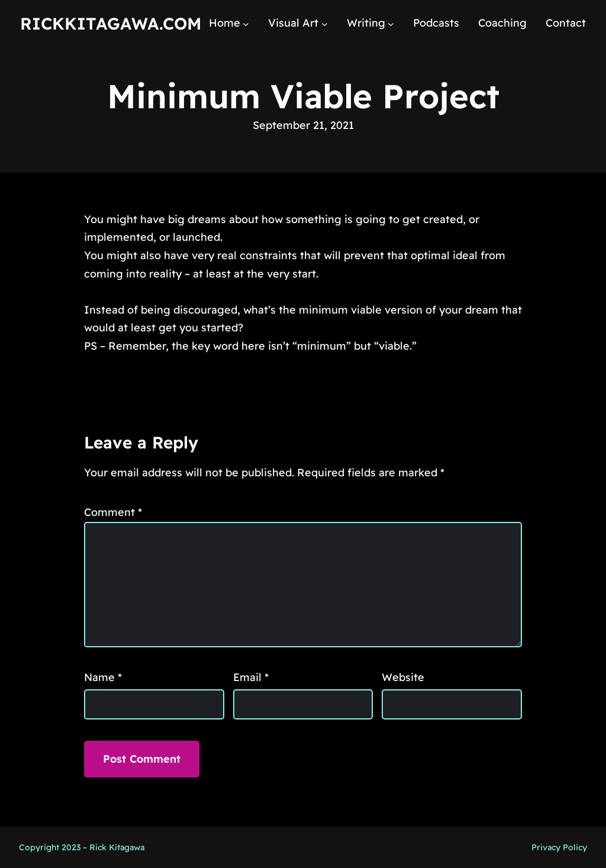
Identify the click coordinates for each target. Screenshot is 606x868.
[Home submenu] (246, 23)
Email (251, 677)
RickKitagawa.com (111, 23)
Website (403, 677)
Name (103, 677)
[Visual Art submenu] (325, 23)
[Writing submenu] (391, 23)
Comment (113, 512)
